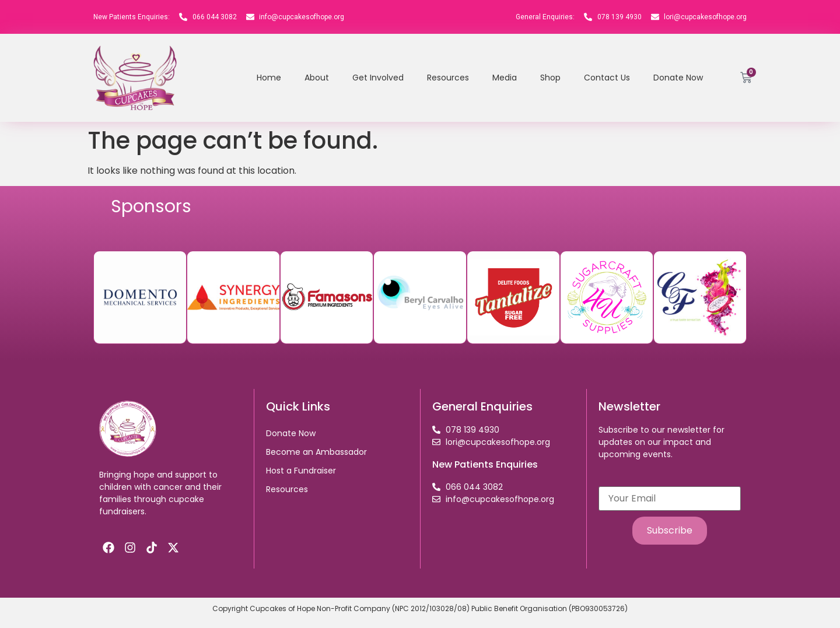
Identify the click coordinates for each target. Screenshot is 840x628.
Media (505, 78)
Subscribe (670, 530)
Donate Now (678, 78)
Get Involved (378, 78)
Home (269, 78)
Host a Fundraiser (301, 471)
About (317, 78)
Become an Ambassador (316, 452)
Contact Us (607, 78)
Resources (448, 78)
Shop (550, 78)
